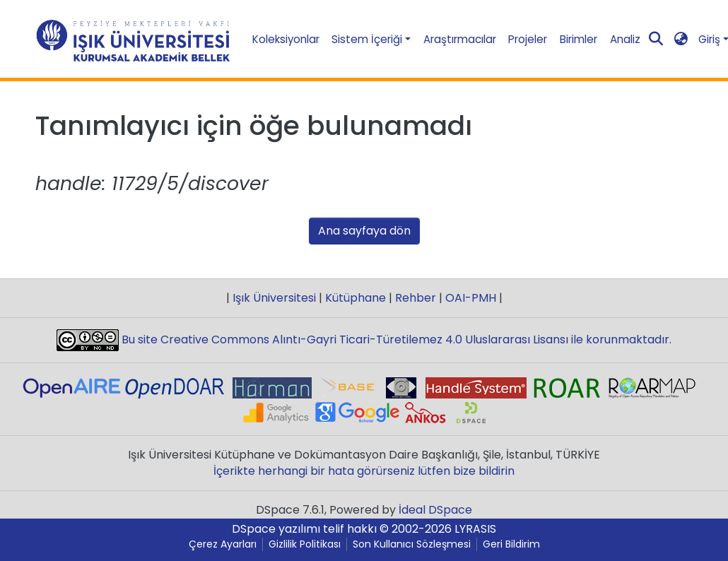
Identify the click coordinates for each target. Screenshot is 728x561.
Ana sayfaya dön (364, 231)
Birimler (579, 39)
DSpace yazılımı (276, 529)
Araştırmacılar (460, 39)
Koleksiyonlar (286, 39)
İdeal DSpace (435, 510)
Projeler (528, 39)
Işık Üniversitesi (274, 298)
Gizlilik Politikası (305, 544)
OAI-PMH (471, 298)
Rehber (416, 298)
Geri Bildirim (511, 544)
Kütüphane (356, 298)
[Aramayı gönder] (656, 40)
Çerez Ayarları (223, 544)
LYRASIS (475, 529)
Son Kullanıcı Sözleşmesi (412, 544)
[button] (681, 39)
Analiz (625, 39)
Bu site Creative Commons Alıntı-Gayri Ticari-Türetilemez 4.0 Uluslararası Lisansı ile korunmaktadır (394, 339)
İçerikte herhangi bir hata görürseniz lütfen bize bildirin (364, 471)
